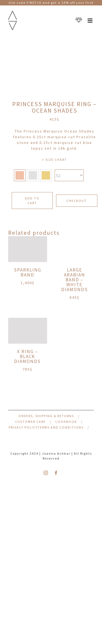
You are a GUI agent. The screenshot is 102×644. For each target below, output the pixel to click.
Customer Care (30, 422)
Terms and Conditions (61, 427)
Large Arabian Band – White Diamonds (75, 280)
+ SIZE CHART (54, 160)
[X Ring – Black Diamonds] (28, 331)
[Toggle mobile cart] (79, 21)
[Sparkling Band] (28, 249)
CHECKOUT (77, 201)
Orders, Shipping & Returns (46, 416)
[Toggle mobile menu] (91, 21)
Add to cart (32, 201)
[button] (20, 175)
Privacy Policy (23, 427)
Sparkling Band (28, 272)
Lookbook (66, 422)
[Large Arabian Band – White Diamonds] (75, 249)
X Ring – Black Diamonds (27, 356)
